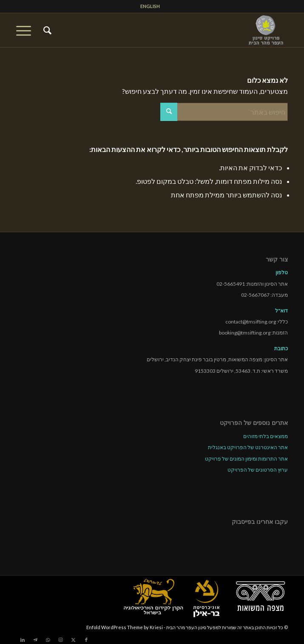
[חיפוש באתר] (46, 30)
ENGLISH (150, 6)
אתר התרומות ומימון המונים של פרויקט (246, 459)
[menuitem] (150, 6)
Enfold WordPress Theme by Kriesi (125, 627)
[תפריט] (26, 30)
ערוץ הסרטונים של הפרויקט (258, 470)
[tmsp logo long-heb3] (179, 30)
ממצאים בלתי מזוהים (266, 436)
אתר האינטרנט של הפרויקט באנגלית (248, 447)
